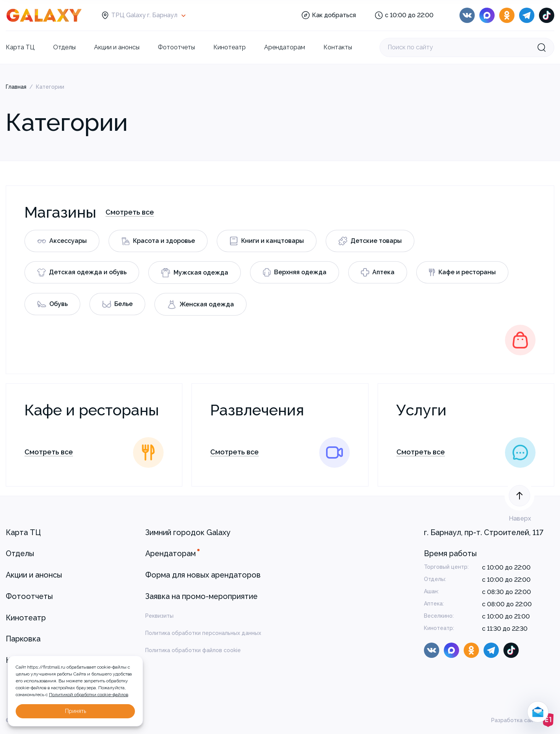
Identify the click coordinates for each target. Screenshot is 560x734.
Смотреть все (130, 212)
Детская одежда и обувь (82, 273)
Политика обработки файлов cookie (193, 650)
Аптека (378, 272)
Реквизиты (159, 616)
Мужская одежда (195, 273)
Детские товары (370, 241)
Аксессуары (62, 241)
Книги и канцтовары (267, 241)
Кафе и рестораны (462, 272)
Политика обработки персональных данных (203, 633)
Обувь (52, 304)
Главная (16, 87)
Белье (117, 304)
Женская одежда (200, 304)
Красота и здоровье (158, 241)
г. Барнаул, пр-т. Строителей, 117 (484, 532)
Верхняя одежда (295, 272)
